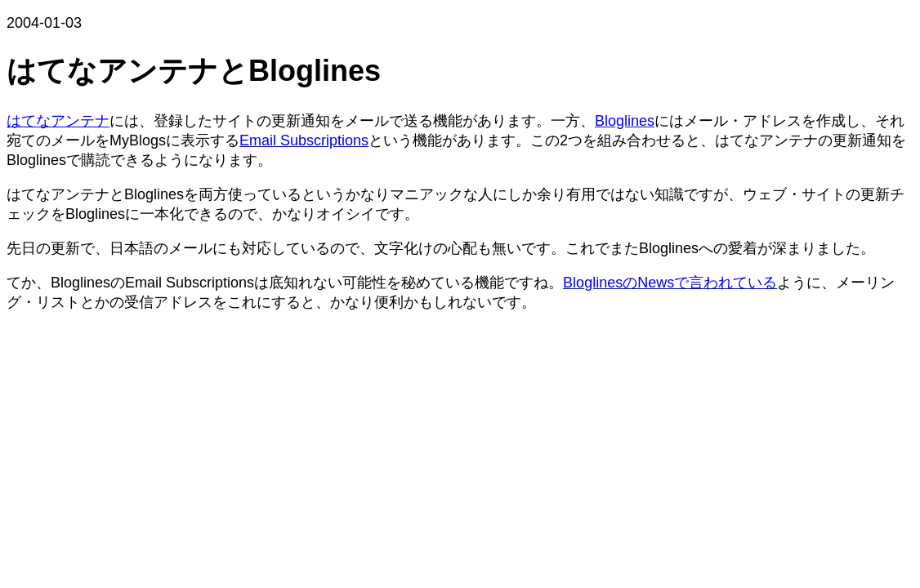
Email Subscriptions (304, 140)
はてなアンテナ (58, 121)
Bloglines (625, 121)
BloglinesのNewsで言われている (670, 283)
